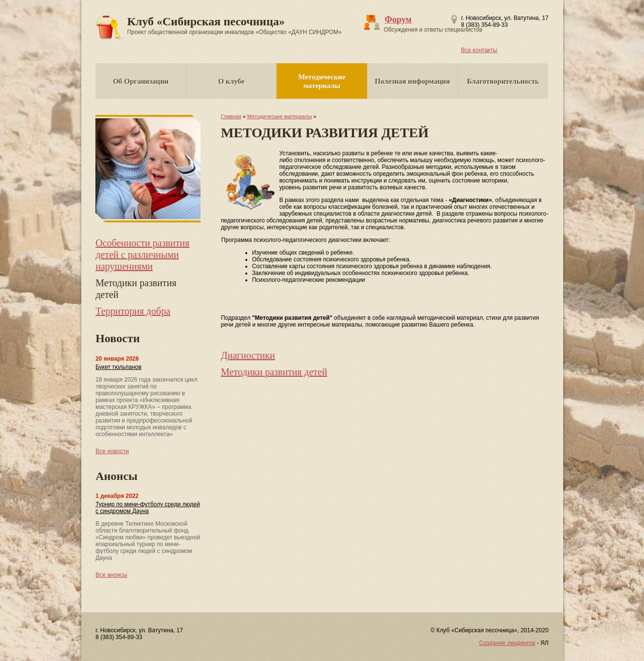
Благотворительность (503, 81)
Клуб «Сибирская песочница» (234, 25)
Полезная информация (412, 81)
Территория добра (133, 311)
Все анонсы (111, 575)
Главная (231, 116)
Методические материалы (322, 81)
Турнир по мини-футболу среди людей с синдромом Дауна (147, 508)
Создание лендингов (507, 643)
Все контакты (479, 50)
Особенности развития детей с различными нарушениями (142, 255)
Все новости (112, 451)
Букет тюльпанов (118, 367)
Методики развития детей (274, 372)
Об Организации (141, 81)
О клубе (231, 81)
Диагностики (248, 355)
